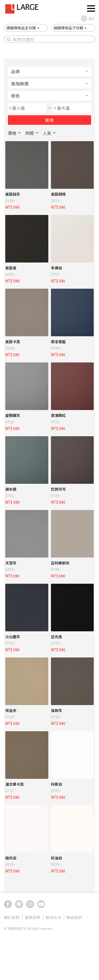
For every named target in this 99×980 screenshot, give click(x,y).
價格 (12, 133)
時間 (30, 133)
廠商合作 (53, 917)
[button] (23, 28)
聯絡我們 (74, 917)
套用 (49, 120)
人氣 (47, 133)
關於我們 (12, 917)
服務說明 (32, 917)
